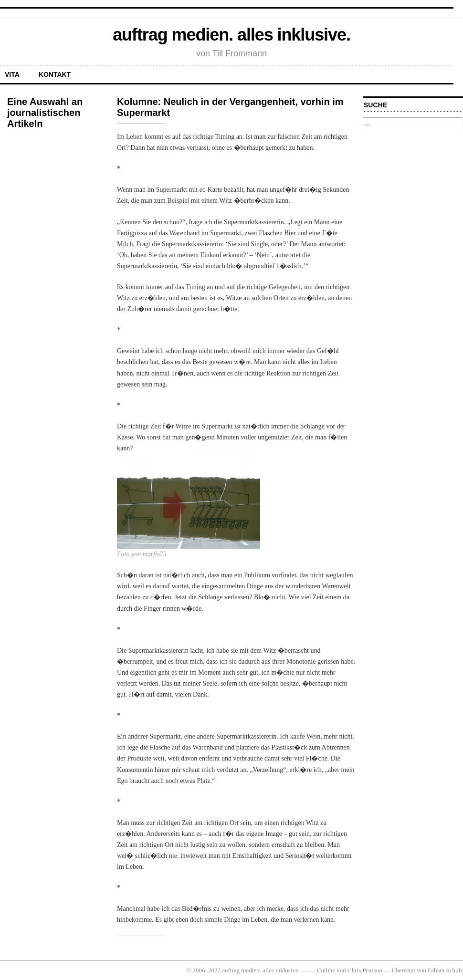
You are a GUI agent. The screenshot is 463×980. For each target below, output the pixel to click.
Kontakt (55, 74)
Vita (12, 74)
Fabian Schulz (445, 970)
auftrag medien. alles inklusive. (231, 35)
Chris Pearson (365, 970)
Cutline (326, 970)
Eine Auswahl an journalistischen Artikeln (45, 113)
